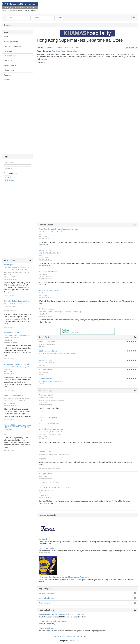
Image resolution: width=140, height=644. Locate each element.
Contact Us (8, 61)
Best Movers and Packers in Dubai (16, 364)
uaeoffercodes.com (46, 379)
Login (133, 17)
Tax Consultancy (45, 539)
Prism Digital (8, 265)
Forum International (46, 395)
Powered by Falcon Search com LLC (66, 637)
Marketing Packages (11, 42)
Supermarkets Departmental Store (66, 47)
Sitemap (7, 80)
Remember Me (11, 173)
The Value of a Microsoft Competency (52, 621)
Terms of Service (10, 65)
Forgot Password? (9, 181)
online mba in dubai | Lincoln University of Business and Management (64, 577)
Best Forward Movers (11, 333)
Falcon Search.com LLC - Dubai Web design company (58, 229)
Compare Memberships (12, 46)
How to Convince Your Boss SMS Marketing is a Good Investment (63, 614)
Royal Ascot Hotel (45, 250)
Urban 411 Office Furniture (13, 396)
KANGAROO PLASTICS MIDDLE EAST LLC (55, 488)
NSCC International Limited (49, 271)
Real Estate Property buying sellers (64, 51)
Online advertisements (47, 598)
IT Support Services (46, 370)
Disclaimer (7, 75)
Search (59, 18)
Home (8, 25)
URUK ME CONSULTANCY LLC (50, 290)
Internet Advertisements (47, 628)
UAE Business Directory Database (51, 429)
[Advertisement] (18, 119)
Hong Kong (48, 47)
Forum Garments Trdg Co (48, 417)
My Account (8, 51)
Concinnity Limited (45, 451)
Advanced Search (10, 56)
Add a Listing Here (132, 47)
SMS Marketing (44, 603)
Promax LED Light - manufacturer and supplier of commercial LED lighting (17, 426)
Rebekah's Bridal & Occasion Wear (16, 301)
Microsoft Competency (47, 593)
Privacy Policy (9, 70)
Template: (64, 641)
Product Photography (46, 548)
